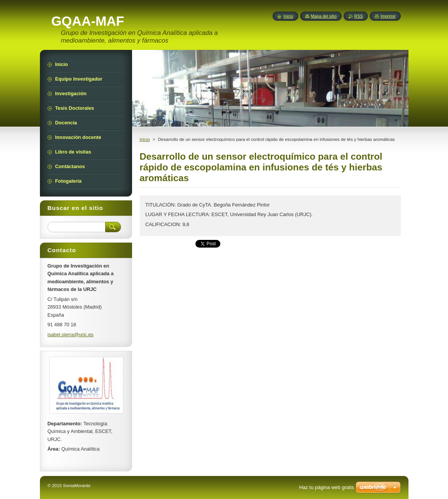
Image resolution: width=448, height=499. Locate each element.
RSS (359, 16)
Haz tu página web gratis (326, 487)
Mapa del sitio (324, 16)
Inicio (145, 139)
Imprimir (388, 16)
